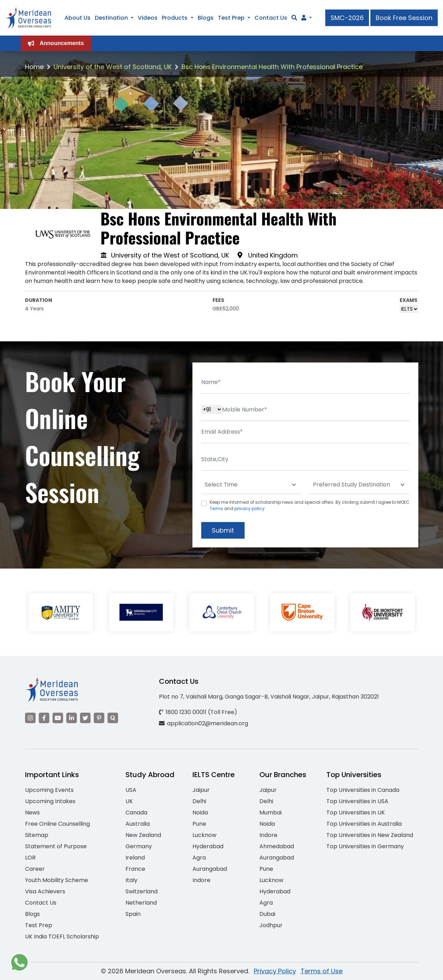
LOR (30, 858)
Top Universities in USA (357, 801)
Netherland (141, 903)
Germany (139, 846)
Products (175, 18)
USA (131, 790)
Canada (136, 812)
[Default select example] (251, 485)
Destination (111, 18)
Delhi (199, 801)
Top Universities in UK (356, 812)
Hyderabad (208, 846)
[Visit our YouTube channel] (58, 718)
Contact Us (271, 18)
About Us (78, 18)
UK (129, 801)
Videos (148, 18)
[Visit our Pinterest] (99, 718)
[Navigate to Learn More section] (304, 18)
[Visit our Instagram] (30, 718)
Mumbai (270, 812)
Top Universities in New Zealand (370, 835)
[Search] (294, 18)
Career (35, 869)
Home (34, 67)
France (135, 869)
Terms (216, 508)
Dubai (267, 914)
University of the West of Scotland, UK (113, 67)
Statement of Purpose (56, 846)
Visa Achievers (45, 891)
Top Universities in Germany (365, 846)
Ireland (135, 858)
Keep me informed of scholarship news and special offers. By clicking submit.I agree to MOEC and (310, 505)
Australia (138, 824)
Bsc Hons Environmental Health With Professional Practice (272, 67)
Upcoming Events (49, 790)
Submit (223, 530)
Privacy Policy (275, 971)
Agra (199, 858)
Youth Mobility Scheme (57, 880)
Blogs (206, 18)
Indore (201, 880)
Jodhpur (271, 925)
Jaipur (201, 790)
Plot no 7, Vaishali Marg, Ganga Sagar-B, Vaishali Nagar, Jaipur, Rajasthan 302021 (269, 697)
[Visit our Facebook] (44, 718)
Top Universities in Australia (364, 824)
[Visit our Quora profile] (113, 718)
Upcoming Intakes (50, 801)
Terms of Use (322, 971)
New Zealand (143, 835)
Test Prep (231, 18)
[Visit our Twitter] (85, 718)
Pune (199, 824)
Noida (200, 812)
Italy (131, 880)
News (32, 812)
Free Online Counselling (57, 824)
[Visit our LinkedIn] (72, 718)
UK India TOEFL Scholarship (62, 936)
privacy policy (250, 508)
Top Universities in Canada (363, 790)
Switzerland (141, 891)
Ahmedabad (277, 846)
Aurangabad (210, 869)
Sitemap (37, 835)
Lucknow (204, 835)
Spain (133, 914)
